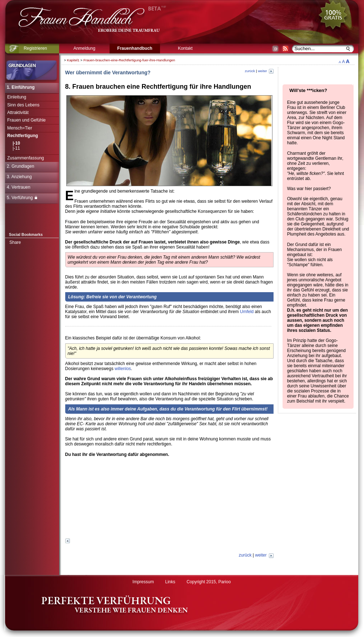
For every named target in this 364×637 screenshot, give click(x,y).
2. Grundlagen (21, 166)
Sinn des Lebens (23, 105)
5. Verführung (22, 198)
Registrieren (35, 48)
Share (15, 242)
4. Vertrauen (19, 187)
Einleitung (17, 97)
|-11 (16, 148)
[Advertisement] (169, 500)
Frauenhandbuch (135, 48)
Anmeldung (85, 48)
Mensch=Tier (20, 128)
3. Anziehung (19, 177)
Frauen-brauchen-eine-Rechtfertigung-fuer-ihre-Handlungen (129, 60)
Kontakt (185, 48)
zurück (250, 71)
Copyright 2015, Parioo (209, 582)
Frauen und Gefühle (26, 120)
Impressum (143, 582)
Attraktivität (18, 113)
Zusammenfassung (26, 158)
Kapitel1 (73, 60)
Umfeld (247, 312)
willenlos (123, 369)
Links (170, 582)
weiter (265, 71)
